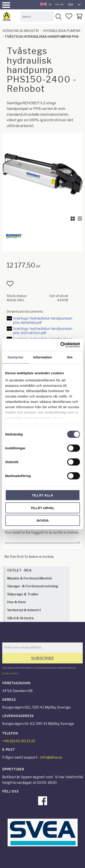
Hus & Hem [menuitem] (16, 602)
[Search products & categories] (37, 16)
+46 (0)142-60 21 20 (19, 741)
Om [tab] (70, 357)
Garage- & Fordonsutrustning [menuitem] (33, 586)
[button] (6, 5)
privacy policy (10, 673)
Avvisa (42, 520)
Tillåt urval (42, 508)
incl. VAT (59, 4)
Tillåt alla (42, 495)
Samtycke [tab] (15, 357)
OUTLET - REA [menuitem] (19, 570)
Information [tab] (43, 357)
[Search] (58, 16)
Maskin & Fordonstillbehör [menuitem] (30, 578)
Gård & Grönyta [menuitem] (20, 618)
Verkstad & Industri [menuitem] (24, 610)
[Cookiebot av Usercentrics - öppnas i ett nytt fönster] (61, 345)
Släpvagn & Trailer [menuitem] (23, 594)
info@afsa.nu (51, 757)
